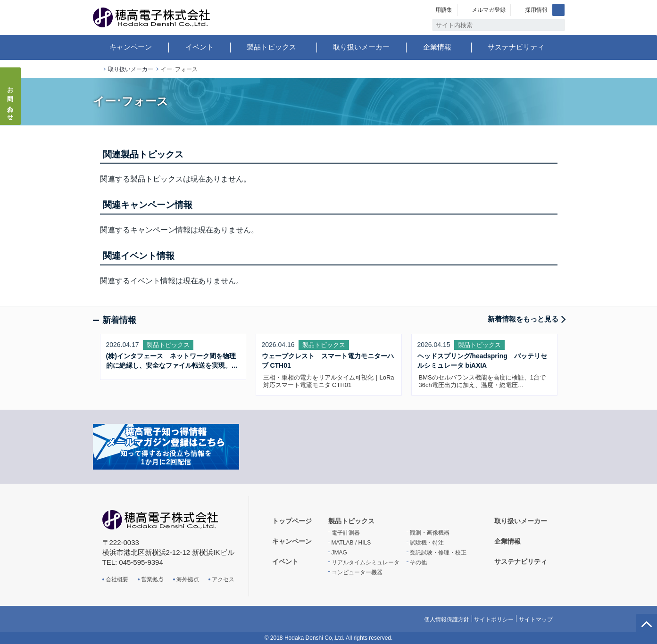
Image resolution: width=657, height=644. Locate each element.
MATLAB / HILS (351, 543)
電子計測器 (346, 533)
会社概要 (117, 579)
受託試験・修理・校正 (438, 553)
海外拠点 (188, 579)
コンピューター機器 (357, 572)
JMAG (339, 553)
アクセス (223, 579)
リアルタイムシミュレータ (366, 562)
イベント (200, 47)
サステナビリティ (516, 47)
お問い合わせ (11, 101)
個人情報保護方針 (447, 619)
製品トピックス (271, 47)
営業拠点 (152, 579)
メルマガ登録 (489, 10)
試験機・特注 (427, 543)
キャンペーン (131, 47)
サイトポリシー (494, 619)
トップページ (97, 70)
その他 (418, 562)
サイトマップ (536, 619)
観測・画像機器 (430, 533)
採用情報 (536, 10)
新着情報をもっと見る (523, 319)
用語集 (444, 10)
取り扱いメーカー (361, 47)
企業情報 (437, 47)
